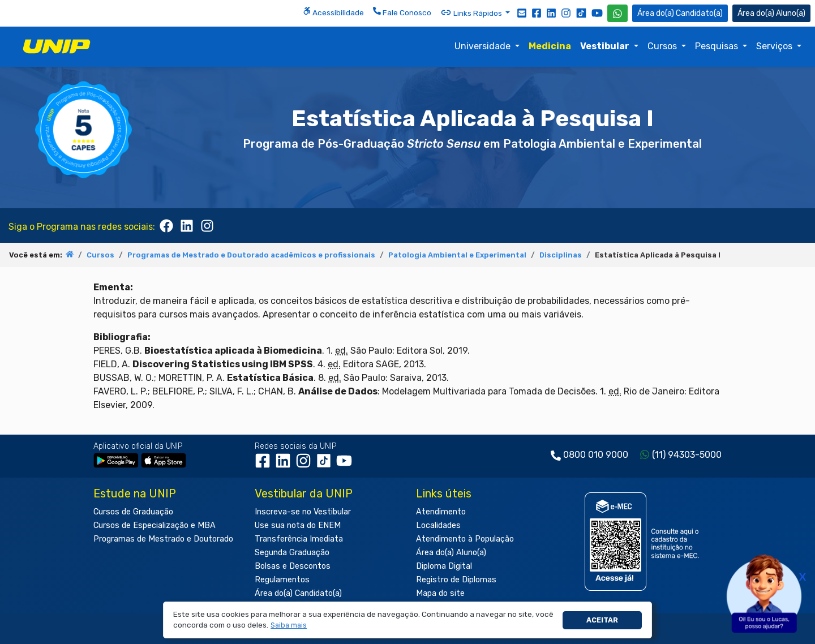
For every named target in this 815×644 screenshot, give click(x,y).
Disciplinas (561, 255)
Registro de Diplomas (456, 580)
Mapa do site (440, 593)
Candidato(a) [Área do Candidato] (680, 13)
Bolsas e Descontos (293, 566)
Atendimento (441, 512)
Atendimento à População (465, 539)
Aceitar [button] (602, 620)
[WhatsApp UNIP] (617, 13)
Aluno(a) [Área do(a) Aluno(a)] (771, 13)
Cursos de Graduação (133, 512)
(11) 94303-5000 (687, 455)
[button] (289, 626)
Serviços (775, 46)
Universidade (484, 46)
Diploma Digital (444, 566)
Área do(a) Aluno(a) (451, 553)
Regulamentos (282, 580)
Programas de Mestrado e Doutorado (163, 539)
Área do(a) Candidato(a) (298, 593)
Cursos (663, 46)
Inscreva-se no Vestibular (303, 512)
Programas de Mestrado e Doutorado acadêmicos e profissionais (251, 255)
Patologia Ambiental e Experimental (457, 255)
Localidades (438, 525)
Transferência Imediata (299, 539)
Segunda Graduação (292, 553)
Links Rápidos (472, 12)
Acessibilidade (333, 12)
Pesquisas (718, 46)
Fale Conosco (402, 12)
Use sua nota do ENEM (298, 525)
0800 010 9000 (596, 455)
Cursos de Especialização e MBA (155, 525)
